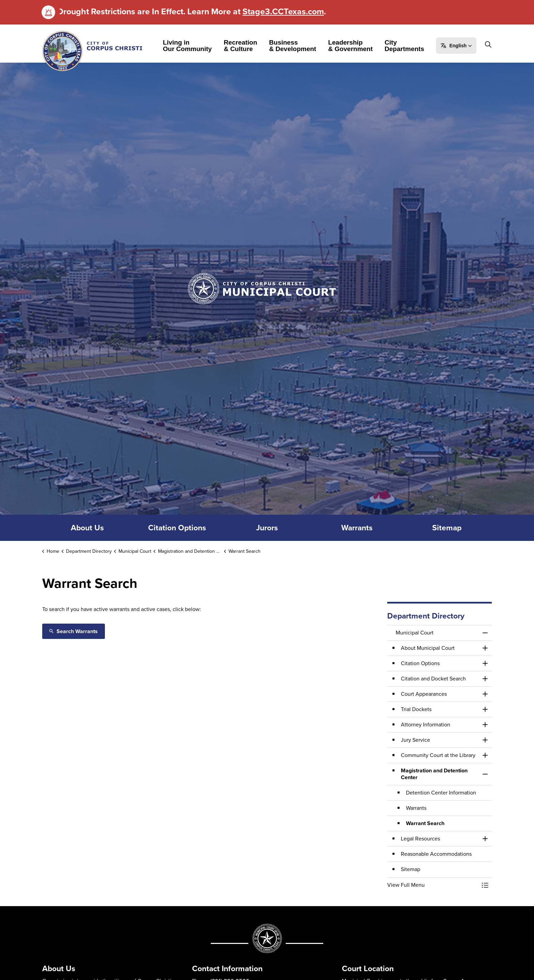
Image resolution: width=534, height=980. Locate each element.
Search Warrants (74, 631)
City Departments (408, 46)
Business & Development (296, 46)
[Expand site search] (41, 73)
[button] (460, 46)
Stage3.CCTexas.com (283, 11)
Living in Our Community (191, 46)
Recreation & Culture (244, 46)
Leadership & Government (354, 46)
